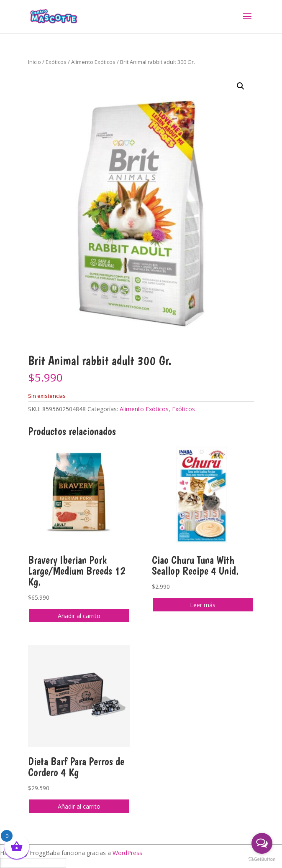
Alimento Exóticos (93, 62)
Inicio (35, 62)
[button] (241, 86)
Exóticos (56, 62)
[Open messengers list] (262, 843)
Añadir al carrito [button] (79, 616)
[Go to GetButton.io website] (262, 859)
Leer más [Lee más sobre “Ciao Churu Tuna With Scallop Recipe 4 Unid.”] (203, 605)
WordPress (127, 853)
